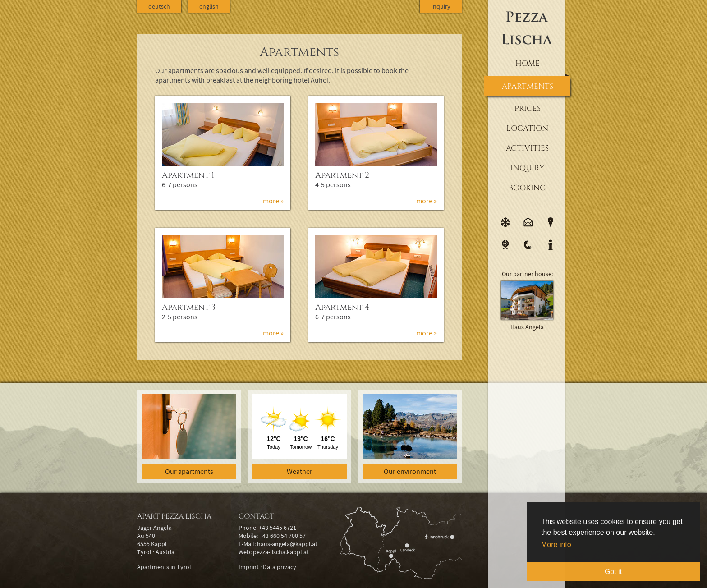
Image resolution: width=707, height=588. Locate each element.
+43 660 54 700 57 (282, 536)
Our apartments (189, 471)
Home (528, 63)
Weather (300, 471)
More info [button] (556, 544)
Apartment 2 (342, 175)
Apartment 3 (189, 307)
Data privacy (280, 567)
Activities (527, 148)
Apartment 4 (342, 307)
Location (527, 128)
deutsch (159, 6)
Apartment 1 (188, 175)
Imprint (249, 567)
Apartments (528, 86)
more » (273, 201)
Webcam (505, 245)
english (209, 6)
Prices (528, 108)
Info (551, 245)
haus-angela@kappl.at (287, 544)
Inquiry (527, 168)
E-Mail (528, 222)
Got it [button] (613, 572)
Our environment (410, 471)
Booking (527, 188)
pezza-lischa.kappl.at (281, 552)
